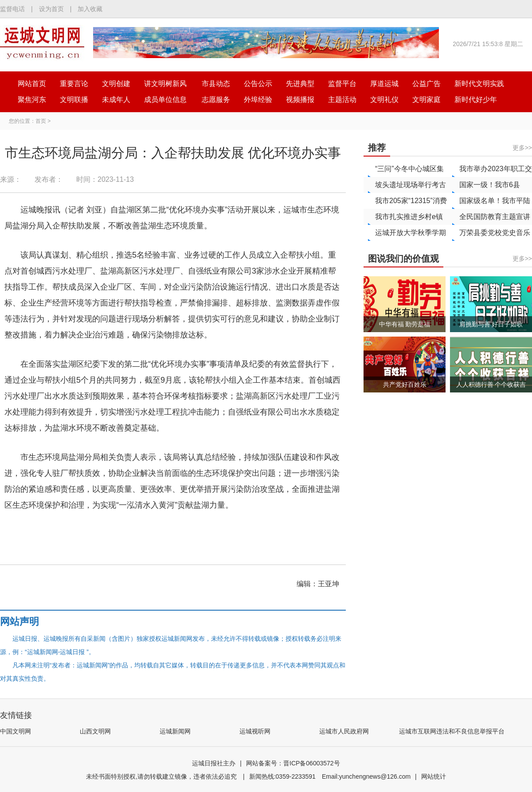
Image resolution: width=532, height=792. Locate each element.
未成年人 (116, 100)
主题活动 (342, 100)
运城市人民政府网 (344, 731)
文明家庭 (426, 100)
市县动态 (216, 84)
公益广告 (426, 84)
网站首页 (32, 84)
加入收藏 (90, 9)
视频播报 (300, 100)
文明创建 (116, 84)
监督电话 (12, 9)
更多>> (522, 148)
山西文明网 (95, 731)
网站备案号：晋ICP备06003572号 (293, 763)
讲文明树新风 (165, 84)
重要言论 (74, 84)
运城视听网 (255, 731)
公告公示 (258, 84)
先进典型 (300, 84)
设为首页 (51, 9)
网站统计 (434, 776)
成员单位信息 (165, 100)
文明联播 (74, 100)
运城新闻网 (175, 731)
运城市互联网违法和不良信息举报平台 (452, 731)
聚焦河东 (32, 100)
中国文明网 (16, 731)
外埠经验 (258, 100)
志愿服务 (216, 100)
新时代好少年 (476, 100)
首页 (41, 121)
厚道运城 (384, 84)
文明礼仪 (384, 100)
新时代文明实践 (479, 84)
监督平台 (342, 84)
